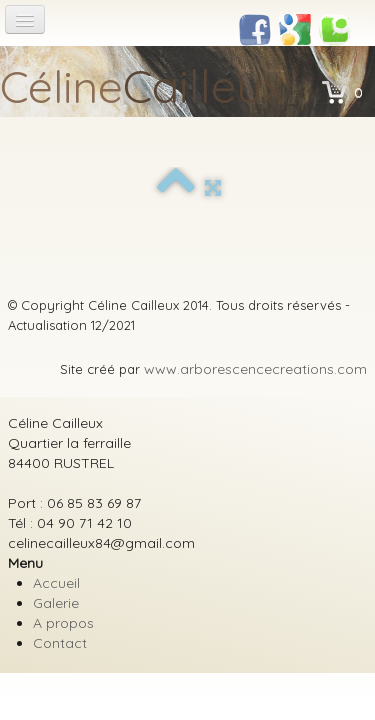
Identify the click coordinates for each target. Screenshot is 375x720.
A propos (63, 623)
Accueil (56, 583)
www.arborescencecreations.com (255, 369)
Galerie (56, 603)
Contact (60, 643)
